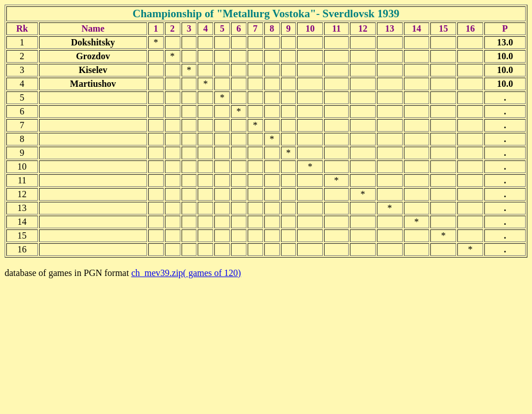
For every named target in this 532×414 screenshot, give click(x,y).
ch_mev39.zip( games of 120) (186, 273)
